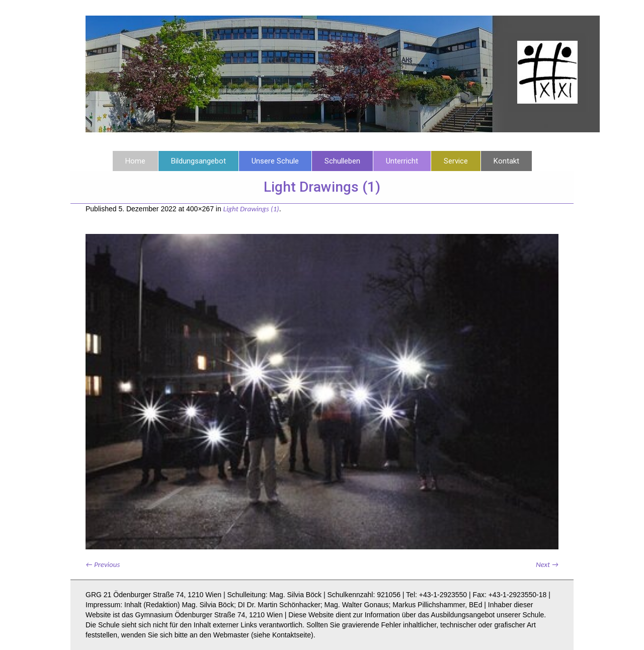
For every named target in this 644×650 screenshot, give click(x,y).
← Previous (103, 564)
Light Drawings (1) (251, 209)
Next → (547, 564)
